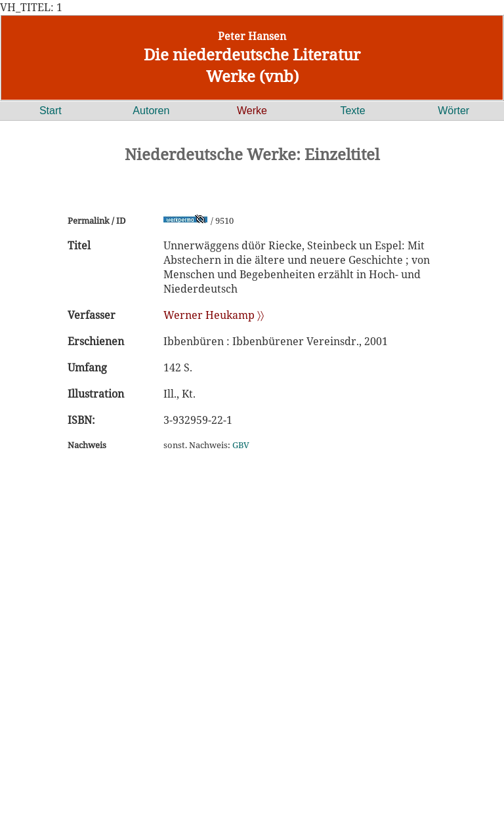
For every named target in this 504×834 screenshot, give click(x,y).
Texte (352, 111)
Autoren (151, 111)
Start (51, 111)
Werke (252, 111)
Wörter (453, 111)
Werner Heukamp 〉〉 (214, 315)
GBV (241, 445)
